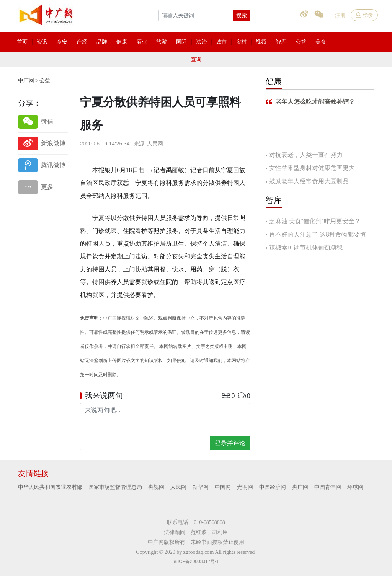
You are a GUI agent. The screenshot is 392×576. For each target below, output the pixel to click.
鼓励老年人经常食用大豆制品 (309, 181)
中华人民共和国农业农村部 (50, 487)
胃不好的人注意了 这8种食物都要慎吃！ (316, 235)
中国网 (223, 487)
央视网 (156, 487)
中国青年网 (328, 487)
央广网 (300, 487)
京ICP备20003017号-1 (196, 561)
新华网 (201, 487)
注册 (340, 15)
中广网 (26, 80)
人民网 (178, 487)
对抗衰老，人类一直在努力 (306, 155)
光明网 (245, 487)
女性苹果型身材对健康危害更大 (312, 168)
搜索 (242, 15)
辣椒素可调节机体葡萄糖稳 (306, 247)
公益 (45, 80)
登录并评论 (230, 443)
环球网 (355, 487)
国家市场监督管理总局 (115, 487)
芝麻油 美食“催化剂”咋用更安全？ (315, 221)
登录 (364, 15)
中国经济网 (273, 487)
